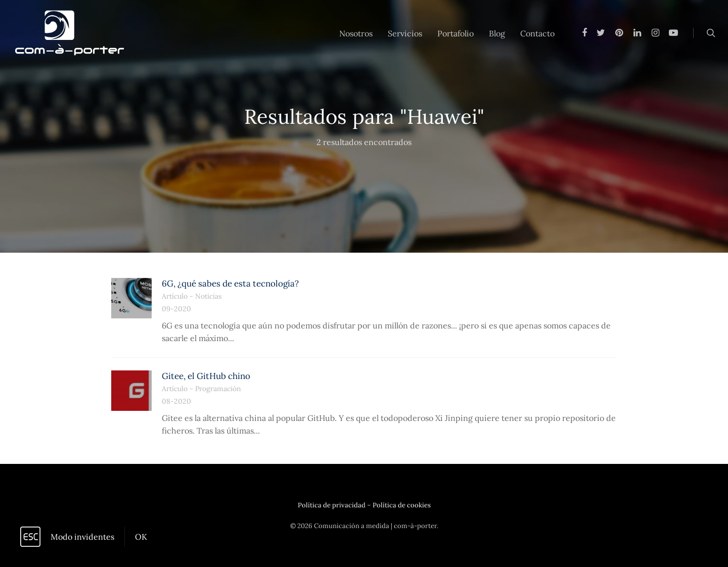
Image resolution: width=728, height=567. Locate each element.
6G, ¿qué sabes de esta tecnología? (230, 283)
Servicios (405, 33)
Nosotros (356, 33)
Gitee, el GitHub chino (206, 376)
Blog (497, 33)
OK (141, 537)
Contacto (537, 33)
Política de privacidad (332, 505)
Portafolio (456, 33)
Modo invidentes (82, 537)
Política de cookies (402, 505)
